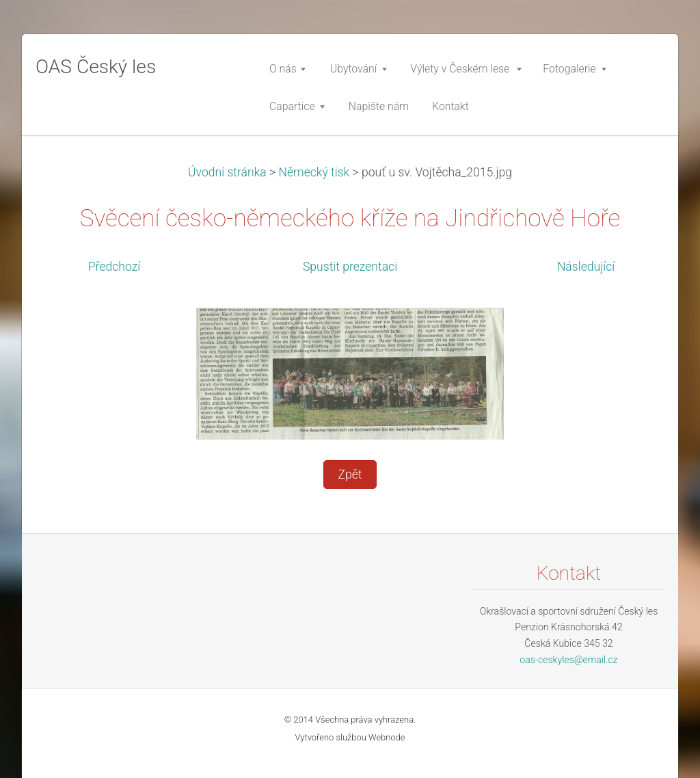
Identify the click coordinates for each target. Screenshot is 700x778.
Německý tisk (314, 172)
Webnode (387, 737)
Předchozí (114, 267)
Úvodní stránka (227, 172)
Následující (586, 267)
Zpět (350, 474)
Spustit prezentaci (350, 267)
